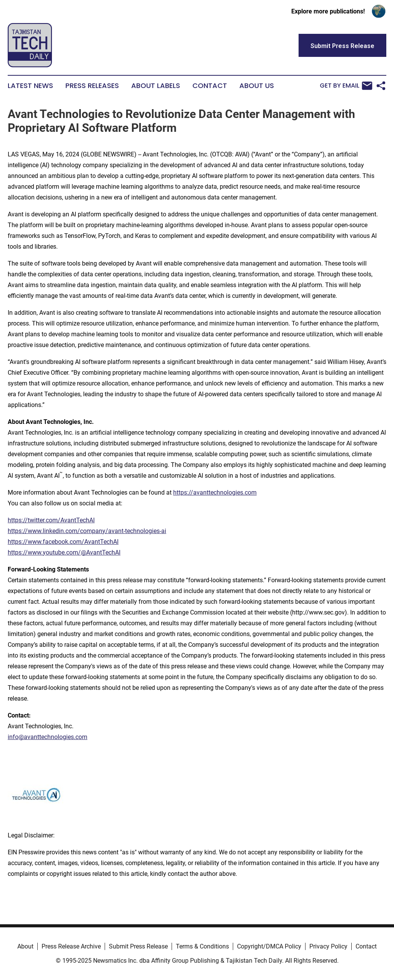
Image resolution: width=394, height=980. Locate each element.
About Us (257, 86)
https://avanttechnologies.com (215, 492)
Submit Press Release (138, 946)
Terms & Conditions (202, 946)
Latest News (30, 86)
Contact (210, 86)
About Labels (156, 86)
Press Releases (92, 86)
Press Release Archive (71, 946)
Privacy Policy (328, 946)
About (25, 946)
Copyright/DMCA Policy (269, 946)
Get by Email (346, 86)
